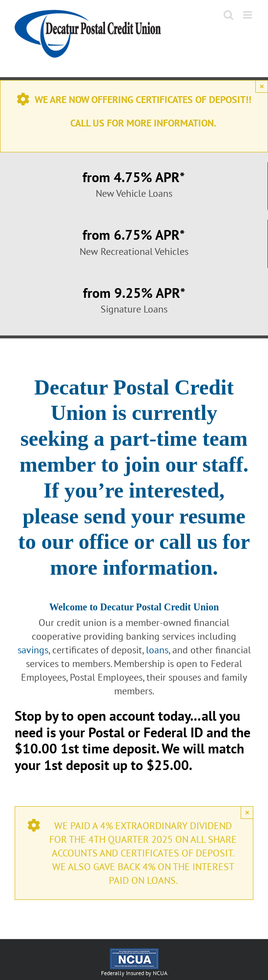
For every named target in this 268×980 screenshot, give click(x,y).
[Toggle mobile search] (228, 15)
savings (33, 650)
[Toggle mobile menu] (248, 15)
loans (157, 650)
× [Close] (262, 86)
